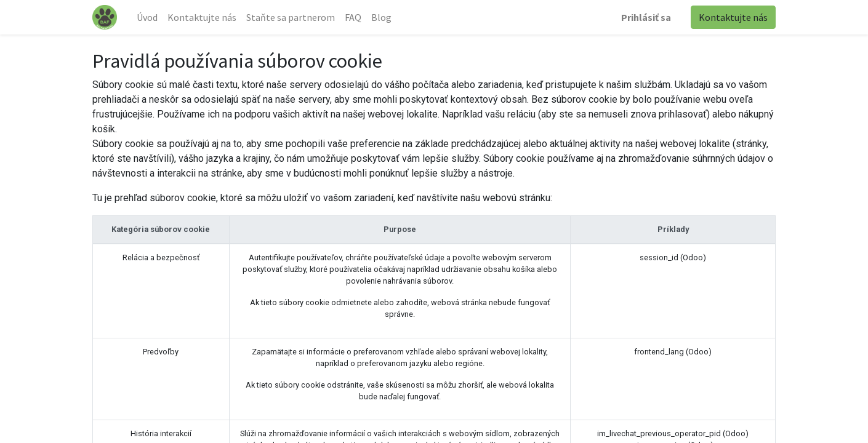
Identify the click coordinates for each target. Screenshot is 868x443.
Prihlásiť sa (646, 17)
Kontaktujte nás (733, 17)
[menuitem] (147, 17)
